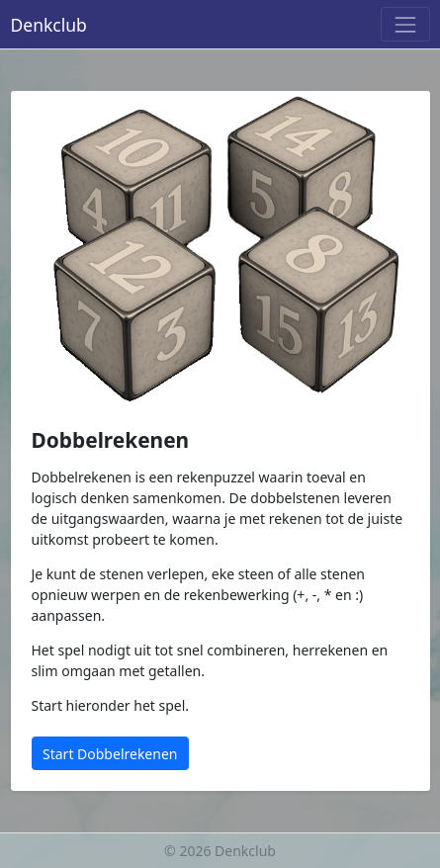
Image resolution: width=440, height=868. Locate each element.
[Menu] (405, 24)
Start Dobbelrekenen (110, 754)
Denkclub (49, 25)
